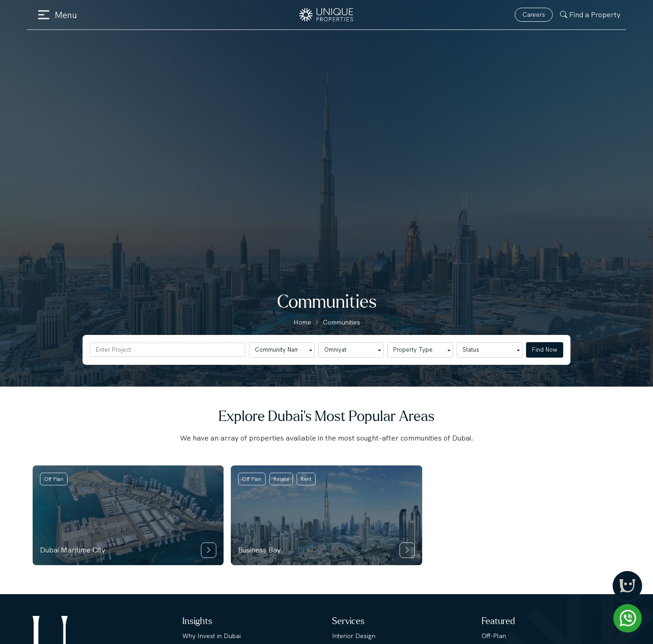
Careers (534, 15)
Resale (281, 479)
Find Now (545, 350)
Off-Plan (494, 636)
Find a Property (590, 15)
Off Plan (54, 479)
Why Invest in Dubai (212, 636)
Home (302, 322)
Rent (306, 479)
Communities (341, 322)
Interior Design (354, 636)
